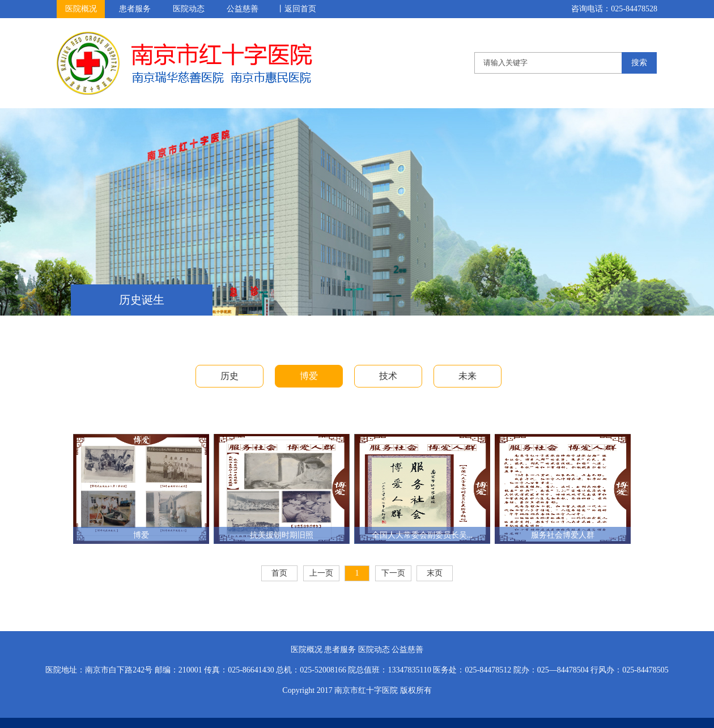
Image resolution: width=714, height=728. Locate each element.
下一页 (393, 573)
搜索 (639, 63)
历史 (229, 376)
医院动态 (189, 9)
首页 (279, 573)
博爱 (309, 376)
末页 (435, 573)
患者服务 (135, 9)
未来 (467, 376)
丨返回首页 (296, 9)
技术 (388, 376)
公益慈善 (243, 9)
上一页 (321, 573)
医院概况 (81, 9)
